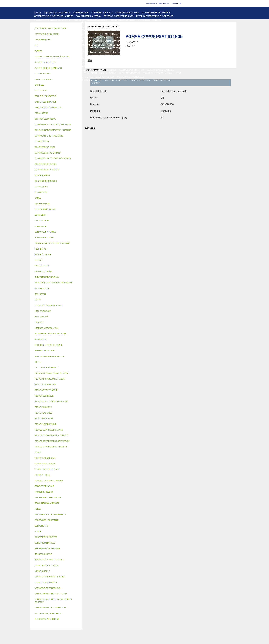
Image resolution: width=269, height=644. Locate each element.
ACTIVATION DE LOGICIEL (161, 70)
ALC (78, 27)
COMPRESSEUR (81, 12)
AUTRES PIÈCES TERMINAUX (100, 77)
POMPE (136, 45)
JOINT (178, 73)
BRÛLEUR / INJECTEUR (116, 80)
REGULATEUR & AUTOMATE (113, 23)
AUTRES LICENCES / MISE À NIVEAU (52, 73)
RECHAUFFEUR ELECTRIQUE (166, 41)
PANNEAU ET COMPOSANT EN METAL (137, 59)
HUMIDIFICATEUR (144, 66)
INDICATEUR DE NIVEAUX (47, 77)
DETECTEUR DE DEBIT (45, 55)
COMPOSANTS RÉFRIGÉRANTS (114, 52)
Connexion (176, 3)
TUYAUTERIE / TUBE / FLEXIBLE (100, 73)
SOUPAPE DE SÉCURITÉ (71, 55)
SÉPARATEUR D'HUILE (66, 52)
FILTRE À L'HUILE (43, 52)
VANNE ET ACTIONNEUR (104, 62)
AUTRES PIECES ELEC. (118, 45)
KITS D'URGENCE (84, 80)
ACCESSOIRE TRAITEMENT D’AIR (99, 66)
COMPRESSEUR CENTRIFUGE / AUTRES (54, 16)
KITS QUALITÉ (42, 84)
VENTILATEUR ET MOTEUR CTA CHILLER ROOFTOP (59, 34)
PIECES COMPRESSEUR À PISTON (90, 20)
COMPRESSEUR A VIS (102, 12)
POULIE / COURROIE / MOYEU (157, 73)
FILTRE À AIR (125, 66)
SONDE (146, 41)
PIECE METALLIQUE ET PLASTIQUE (77, 59)
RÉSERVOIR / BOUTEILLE (63, 62)
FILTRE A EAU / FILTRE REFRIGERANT (53, 80)
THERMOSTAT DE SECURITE (90, 45)
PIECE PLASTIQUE (106, 59)
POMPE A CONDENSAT (45, 48)
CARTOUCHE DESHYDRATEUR (119, 55)
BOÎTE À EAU (41, 62)
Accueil (38, 12)
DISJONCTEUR (64, 41)
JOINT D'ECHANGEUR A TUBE (84, 30)
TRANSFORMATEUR (44, 41)
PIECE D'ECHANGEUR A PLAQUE (50, 30)
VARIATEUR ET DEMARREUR (71, 37)
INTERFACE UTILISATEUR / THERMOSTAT (55, 23)
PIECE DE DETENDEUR (45, 59)
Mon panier (164, 3)
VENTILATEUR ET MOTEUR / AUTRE (105, 34)
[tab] (56, 91)
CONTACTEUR (95, 37)
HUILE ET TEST (144, 48)
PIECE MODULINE (162, 80)
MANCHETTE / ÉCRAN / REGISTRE (51, 70)
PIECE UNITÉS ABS (140, 80)
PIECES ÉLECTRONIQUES (122, 20)
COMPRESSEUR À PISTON (89, 16)
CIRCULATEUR (66, 48)
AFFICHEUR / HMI (87, 23)
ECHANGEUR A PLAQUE (122, 27)
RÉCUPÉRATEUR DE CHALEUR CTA (87, 70)
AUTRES (78, 73)
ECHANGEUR (89, 27)
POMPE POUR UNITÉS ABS (121, 48)
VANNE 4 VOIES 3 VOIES (131, 62)
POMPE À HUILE (88, 52)
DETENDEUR (176, 55)
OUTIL (99, 80)
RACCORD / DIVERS (73, 77)
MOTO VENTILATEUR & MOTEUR (117, 30)
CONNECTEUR (41, 45)
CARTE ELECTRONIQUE (149, 20)
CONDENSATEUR (94, 41)
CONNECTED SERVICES (62, 45)
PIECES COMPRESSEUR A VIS (119, 16)
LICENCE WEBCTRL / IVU (132, 70)
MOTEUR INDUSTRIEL (136, 34)
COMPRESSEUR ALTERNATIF (156, 12)
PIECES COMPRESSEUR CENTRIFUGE (155, 16)
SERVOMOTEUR (153, 62)
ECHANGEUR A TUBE (147, 27)
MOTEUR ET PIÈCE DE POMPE (91, 48)
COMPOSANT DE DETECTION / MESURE (53, 27)
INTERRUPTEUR (121, 37)
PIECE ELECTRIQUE (44, 37)
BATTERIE (103, 27)
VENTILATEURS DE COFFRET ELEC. (122, 41)
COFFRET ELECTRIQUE (153, 37)
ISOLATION (84, 62)
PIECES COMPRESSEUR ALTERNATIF (52, 20)
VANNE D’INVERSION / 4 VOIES (151, 55)
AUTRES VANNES (71, 66)
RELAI (107, 37)
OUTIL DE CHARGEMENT (141, 23)
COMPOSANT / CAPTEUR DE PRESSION (151, 52)
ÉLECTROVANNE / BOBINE (47, 66)
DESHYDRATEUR (93, 55)
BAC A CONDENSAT (167, 59)
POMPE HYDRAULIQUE (153, 45)
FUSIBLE (78, 41)
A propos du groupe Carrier (57, 12)
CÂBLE (136, 37)
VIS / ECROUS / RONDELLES (131, 77)
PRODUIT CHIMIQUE (129, 73)
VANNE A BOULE (172, 62)
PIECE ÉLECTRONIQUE (46, 424)
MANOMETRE (58, 84)
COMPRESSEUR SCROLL (127, 12)
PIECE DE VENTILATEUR (162, 34)
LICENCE (112, 70)
